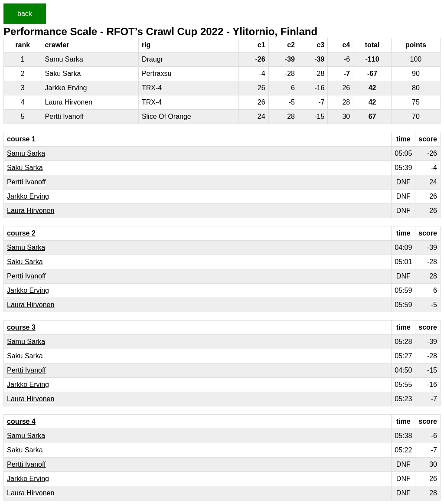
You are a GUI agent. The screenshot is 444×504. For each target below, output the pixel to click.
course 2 (21, 233)
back (25, 14)
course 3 (21, 327)
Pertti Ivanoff (26, 182)
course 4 (21, 421)
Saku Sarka (25, 168)
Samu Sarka (26, 153)
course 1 (21, 139)
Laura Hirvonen (31, 211)
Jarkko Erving (28, 196)
